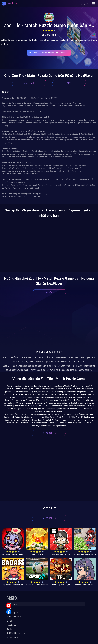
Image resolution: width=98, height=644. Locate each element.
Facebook (11, 625)
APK (69, 83)
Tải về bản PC (29, 83)
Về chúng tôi (12, 613)
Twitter (10, 629)
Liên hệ (10, 621)
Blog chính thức (14, 617)
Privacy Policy (13, 637)
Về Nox (10, 609)
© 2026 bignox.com (16, 633)
